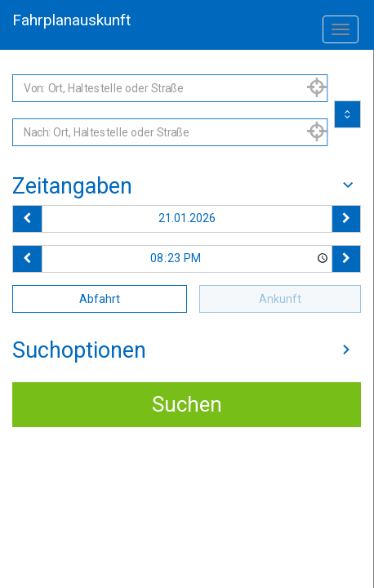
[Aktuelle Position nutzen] (317, 88)
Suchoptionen (187, 350)
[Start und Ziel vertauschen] (347, 114)
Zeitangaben (187, 186)
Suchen (187, 404)
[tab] (187, 186)
